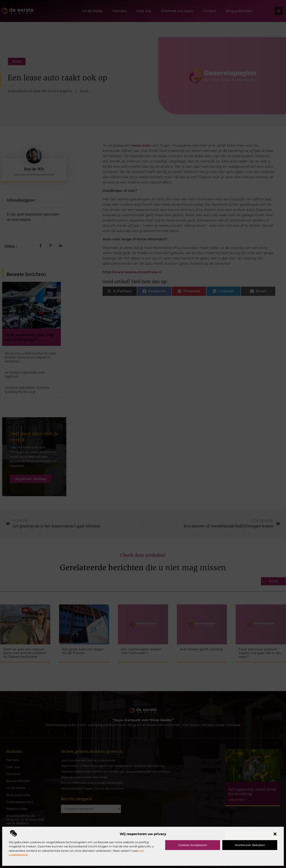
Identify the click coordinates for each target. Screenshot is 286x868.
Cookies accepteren (193, 845)
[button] (275, 834)
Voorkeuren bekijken (250, 845)
